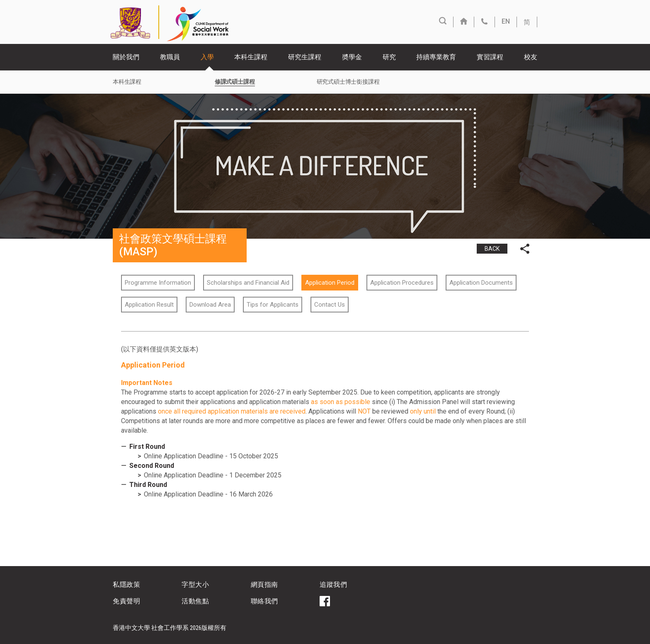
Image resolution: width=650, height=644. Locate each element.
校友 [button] (531, 57)
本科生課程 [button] (251, 57)
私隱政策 (126, 585)
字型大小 (195, 585)
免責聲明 (126, 601)
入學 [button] (207, 57)
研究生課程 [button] (305, 57)
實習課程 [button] (490, 57)
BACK (492, 249)
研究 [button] (389, 57)
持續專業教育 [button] (436, 57)
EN (506, 21)
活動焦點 (195, 601)
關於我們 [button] (126, 57)
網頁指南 (264, 585)
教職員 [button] (170, 57)
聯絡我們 (264, 601)
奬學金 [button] (352, 57)
